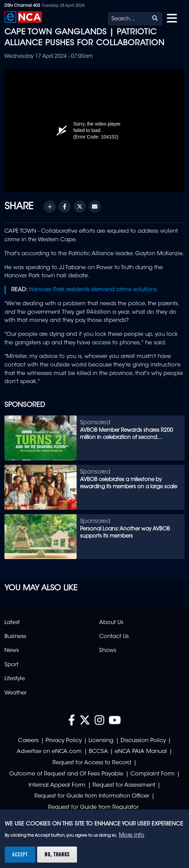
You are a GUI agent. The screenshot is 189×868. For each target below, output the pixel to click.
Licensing (101, 741)
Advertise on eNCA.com (49, 752)
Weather (15, 693)
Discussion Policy (143, 741)
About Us (111, 623)
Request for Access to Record (92, 763)
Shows (108, 651)
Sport (11, 665)
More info (132, 835)
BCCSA (98, 752)
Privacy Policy (64, 741)
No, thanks (57, 854)
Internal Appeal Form (57, 785)
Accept (20, 854)
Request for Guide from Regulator (93, 807)
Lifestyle (15, 679)
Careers (28, 741)
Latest (12, 623)
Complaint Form (153, 774)
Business (15, 637)
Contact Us (114, 637)
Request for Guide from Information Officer (92, 796)
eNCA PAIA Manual (141, 752)
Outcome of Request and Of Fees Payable (66, 774)
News (12, 651)
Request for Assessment (124, 785)
